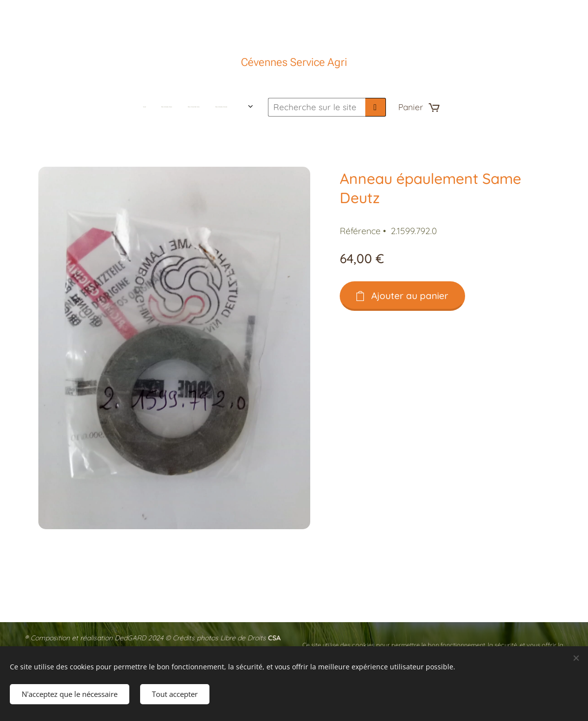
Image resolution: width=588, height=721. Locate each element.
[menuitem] (153, 107)
